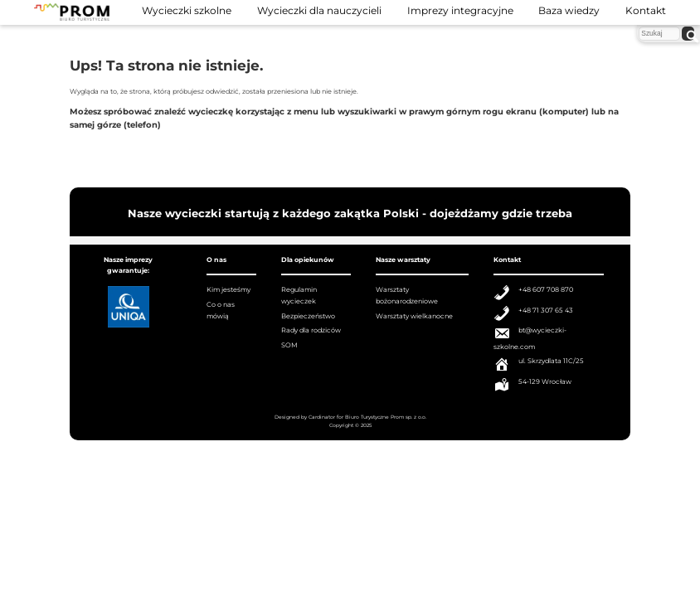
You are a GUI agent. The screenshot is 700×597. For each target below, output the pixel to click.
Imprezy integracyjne (460, 11)
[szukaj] (688, 34)
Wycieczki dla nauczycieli (319, 11)
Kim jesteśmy (228, 289)
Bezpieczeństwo (308, 316)
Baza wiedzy (569, 11)
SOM (289, 345)
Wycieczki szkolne (187, 11)
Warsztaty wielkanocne (414, 316)
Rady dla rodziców (311, 330)
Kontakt (646, 11)
